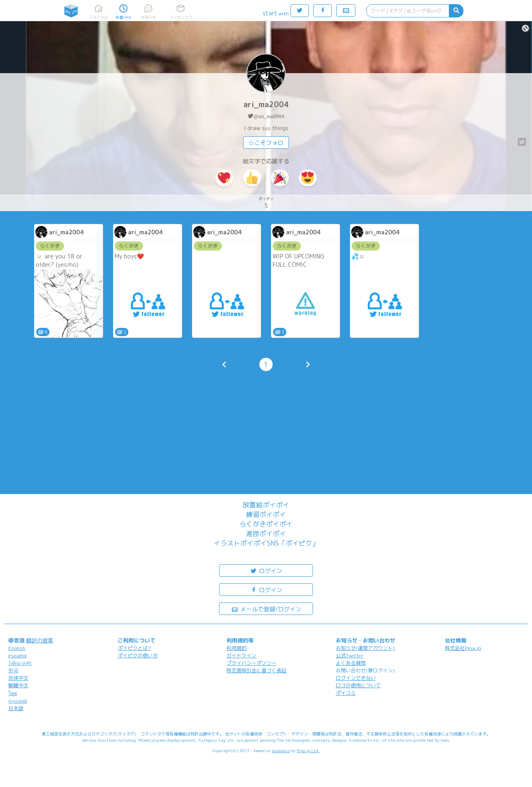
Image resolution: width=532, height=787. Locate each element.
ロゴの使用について (358, 685)
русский (18, 701)
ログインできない (356, 678)
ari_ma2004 (266, 105)
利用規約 (236, 648)
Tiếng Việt (20, 663)
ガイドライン (241, 655)
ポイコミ (346, 693)
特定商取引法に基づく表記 (256, 670)
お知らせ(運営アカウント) (365, 648)
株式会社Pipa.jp (463, 648)
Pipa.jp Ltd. (308, 750)
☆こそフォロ (266, 143)
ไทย (13, 693)
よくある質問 (351, 663)
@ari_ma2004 (268, 116)
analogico (281, 750)
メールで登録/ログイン (266, 609)
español (17, 655)
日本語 (16, 708)
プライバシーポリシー (251, 663)
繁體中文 (18, 685)
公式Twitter (350, 655)
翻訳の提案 (40, 640)
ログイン (266, 570)
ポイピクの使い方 (138, 655)
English (17, 648)
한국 (13, 670)
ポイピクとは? (134, 648)
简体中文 (18, 678)
